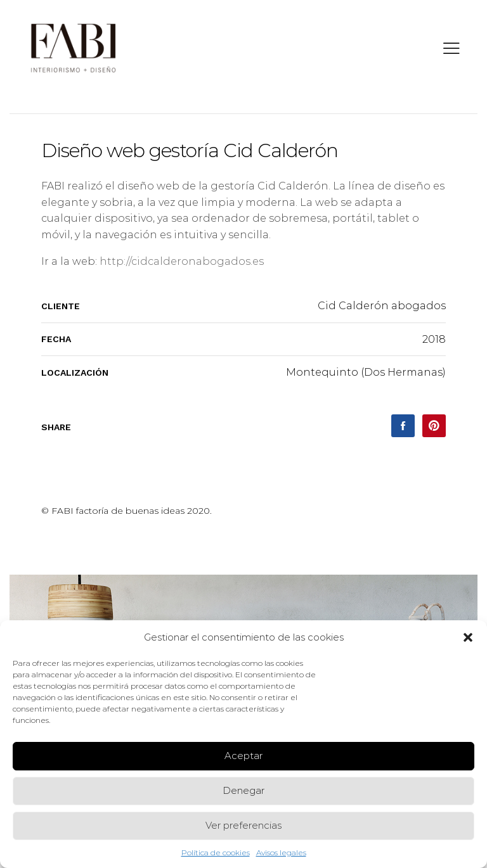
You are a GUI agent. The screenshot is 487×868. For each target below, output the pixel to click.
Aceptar (243, 756)
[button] (468, 637)
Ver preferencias (243, 825)
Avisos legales (281, 852)
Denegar (243, 790)
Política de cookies (216, 852)
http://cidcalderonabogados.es (182, 261)
